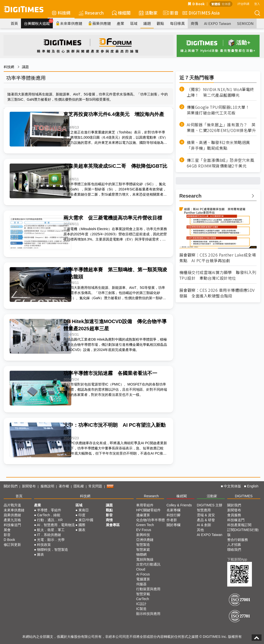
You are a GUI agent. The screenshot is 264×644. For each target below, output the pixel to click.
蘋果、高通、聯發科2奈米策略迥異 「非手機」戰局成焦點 (221, 145)
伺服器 (141, 584)
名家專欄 (173, 510)
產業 (120, 23)
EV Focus (144, 530)
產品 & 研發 (206, 520)
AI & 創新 (204, 525)
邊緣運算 (143, 515)
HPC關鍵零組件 (149, 510)
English (253, 486)
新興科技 (143, 535)
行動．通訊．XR (50, 520)
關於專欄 (173, 525)
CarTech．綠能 (49, 515)
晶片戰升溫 (12, 505)
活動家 (148, 13)
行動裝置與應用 (148, 589)
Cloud (141, 569)
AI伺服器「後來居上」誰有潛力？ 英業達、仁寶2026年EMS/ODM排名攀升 (221, 128)
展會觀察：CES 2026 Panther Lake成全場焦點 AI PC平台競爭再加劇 (218, 258)
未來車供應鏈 (69, 23)
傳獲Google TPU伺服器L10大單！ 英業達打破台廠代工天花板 (220, 110)
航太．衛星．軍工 (51, 530)
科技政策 (44, 545)
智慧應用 (204, 510)
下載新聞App (237, 559)
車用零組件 (145, 505)
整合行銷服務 (238, 540)
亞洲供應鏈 (145, 540)
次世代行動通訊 (148, 564)
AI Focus (143, 574)
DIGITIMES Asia (201, 13)
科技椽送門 (12, 525)
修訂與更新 (12, 545)
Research (91, 13)
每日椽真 (177, 23)
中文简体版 (232, 486)
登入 (257, 4)
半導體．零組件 (49, 510)
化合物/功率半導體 (151, 520)
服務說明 (47, 486)
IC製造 (141, 609)
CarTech (143, 599)
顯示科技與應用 (148, 614)
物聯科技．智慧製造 (53, 550)
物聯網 (141, 554)
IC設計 (141, 604)
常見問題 (95, 486)
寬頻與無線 (145, 559)
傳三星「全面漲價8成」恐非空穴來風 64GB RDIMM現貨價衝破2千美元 (222, 163)
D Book (196, 4)
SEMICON (245, 23)
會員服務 (234, 515)
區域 (134, 23)
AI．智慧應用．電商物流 (56, 525)
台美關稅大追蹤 (38, 22)
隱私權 (79, 486)
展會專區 (113, 525)
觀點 (160, 23)
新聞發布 (29, 486)
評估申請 (243, 4)
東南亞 (84, 510)
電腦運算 (143, 579)
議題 (147, 23)
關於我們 (11, 486)
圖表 (40, 554)
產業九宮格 (12, 520)
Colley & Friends (179, 505)
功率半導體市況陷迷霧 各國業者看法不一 (110, 373)
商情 (194, 23)
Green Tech (145, 525)
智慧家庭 (143, 550)
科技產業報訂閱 (239, 525)
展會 (7, 530)
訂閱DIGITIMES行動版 (243, 532)
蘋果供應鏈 (99, 23)
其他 (200, 530)
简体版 (226, 4)
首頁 (14, 23)
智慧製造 (143, 545)
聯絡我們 (234, 550)
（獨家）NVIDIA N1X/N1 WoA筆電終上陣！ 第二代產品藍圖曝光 (220, 92)
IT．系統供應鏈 (49, 535)
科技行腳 (173, 515)
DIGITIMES (244, 496)
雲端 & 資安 (206, 515)
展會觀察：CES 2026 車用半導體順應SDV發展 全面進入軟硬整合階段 (217, 293)
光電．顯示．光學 (51, 540)
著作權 (64, 486)
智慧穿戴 (143, 594)
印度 (82, 515)
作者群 (172, 520)
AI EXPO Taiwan (217, 23)
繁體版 (216, 4)
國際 (82, 525)
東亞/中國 (86, 520)
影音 (170, 13)
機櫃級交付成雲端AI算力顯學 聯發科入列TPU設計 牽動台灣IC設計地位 (218, 275)
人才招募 (234, 545)
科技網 (61, 13)
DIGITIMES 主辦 (210, 505)
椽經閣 (121, 13)
